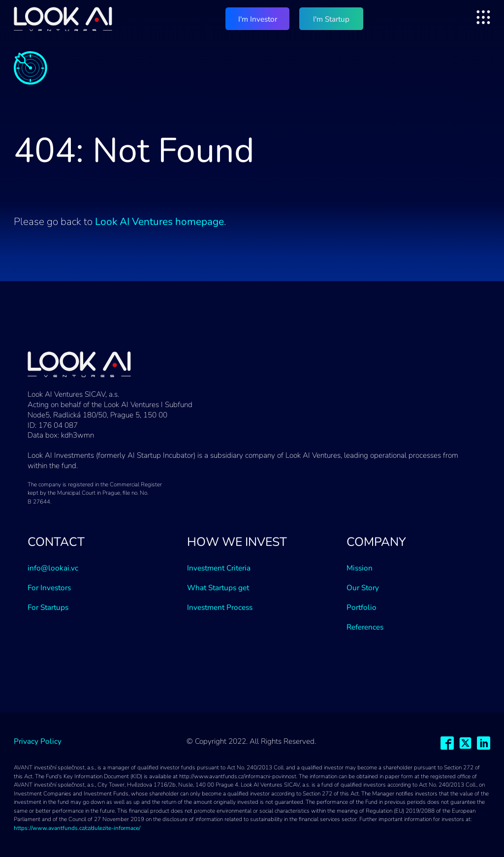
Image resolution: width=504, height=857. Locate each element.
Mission (360, 568)
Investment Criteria (219, 568)
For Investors (49, 588)
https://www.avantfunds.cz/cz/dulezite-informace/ (77, 828)
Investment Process (220, 607)
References (365, 627)
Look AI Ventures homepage (159, 222)
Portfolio (362, 607)
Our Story (363, 588)
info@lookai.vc (53, 568)
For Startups (48, 607)
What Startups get (218, 588)
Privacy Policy (38, 741)
